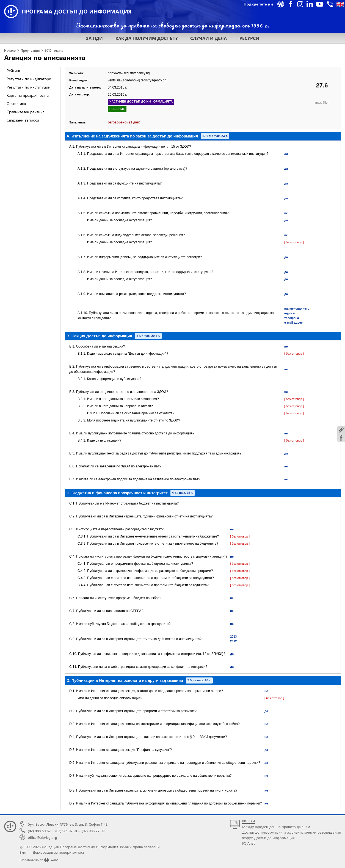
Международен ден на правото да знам (276, 827)
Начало (10, 50)
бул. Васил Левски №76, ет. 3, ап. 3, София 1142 (68, 824)
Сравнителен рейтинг (25, 112)
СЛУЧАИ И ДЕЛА (209, 38)
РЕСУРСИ (249, 38)
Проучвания (30, 50)
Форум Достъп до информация (268, 838)
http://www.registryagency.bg (129, 73)
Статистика (16, 104)
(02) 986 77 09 (93, 831)
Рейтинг (13, 71)
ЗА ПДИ (94, 38)
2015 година (54, 50)
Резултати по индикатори (29, 79)
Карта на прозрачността (28, 95)
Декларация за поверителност (58, 852)
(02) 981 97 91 (66, 831)
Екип (24, 852)
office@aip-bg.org (42, 837)
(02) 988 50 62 (39, 831)
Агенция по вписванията (45, 57)
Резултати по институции (28, 87)
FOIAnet (248, 843)
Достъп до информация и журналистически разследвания (292, 832)
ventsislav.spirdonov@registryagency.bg (137, 80)
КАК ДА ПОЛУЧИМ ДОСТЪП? (147, 38)
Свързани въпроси (23, 120)
